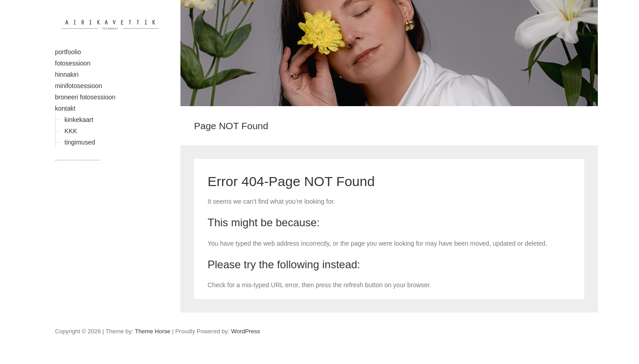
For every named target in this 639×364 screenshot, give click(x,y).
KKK (71, 131)
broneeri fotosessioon (85, 97)
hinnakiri (67, 75)
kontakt (65, 108)
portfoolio (68, 52)
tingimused (80, 142)
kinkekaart (79, 120)
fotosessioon (73, 63)
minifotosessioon (79, 86)
